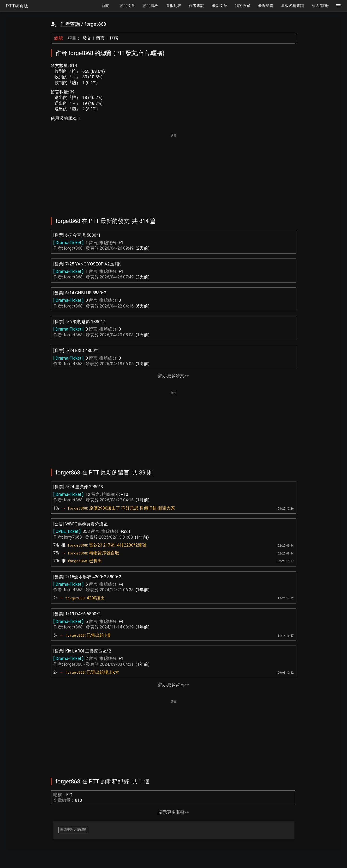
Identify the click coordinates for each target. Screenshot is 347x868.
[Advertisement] (173, 172)
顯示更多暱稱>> (173, 812)
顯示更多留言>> (173, 685)
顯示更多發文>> (173, 376)
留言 (100, 38)
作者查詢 (70, 24)
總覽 (59, 38)
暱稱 (114, 38)
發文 (87, 38)
